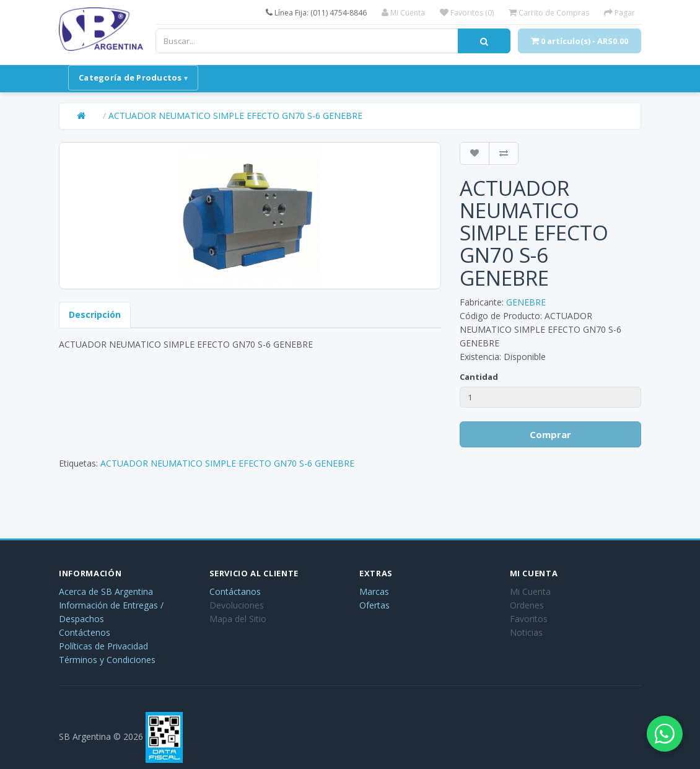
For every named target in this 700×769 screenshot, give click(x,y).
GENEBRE (526, 302)
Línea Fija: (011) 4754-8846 (316, 13)
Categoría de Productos (130, 77)
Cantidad (479, 377)
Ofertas (374, 605)
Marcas (374, 591)
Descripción (95, 314)
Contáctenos (85, 632)
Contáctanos (235, 591)
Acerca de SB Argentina (106, 591)
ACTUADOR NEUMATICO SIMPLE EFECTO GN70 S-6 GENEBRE (235, 116)
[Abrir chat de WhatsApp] (663, 732)
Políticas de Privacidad (103, 646)
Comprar (550, 434)
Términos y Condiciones (107, 660)
